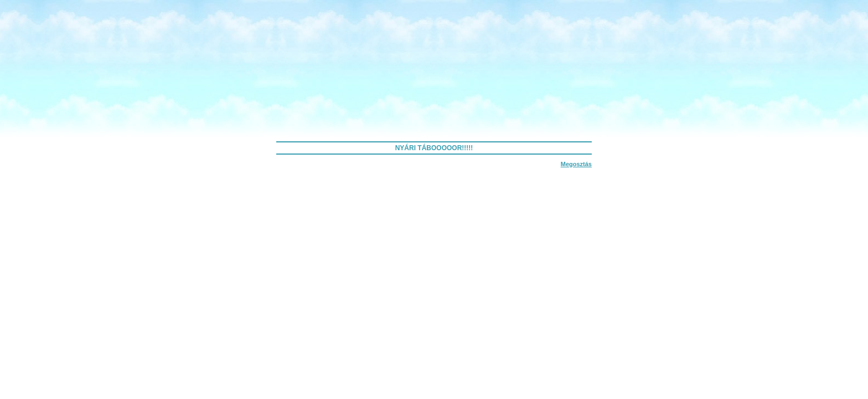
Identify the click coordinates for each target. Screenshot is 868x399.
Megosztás (576, 164)
